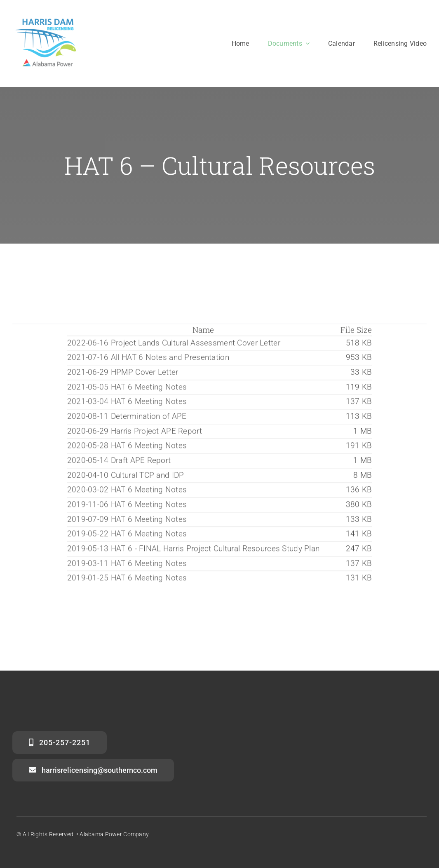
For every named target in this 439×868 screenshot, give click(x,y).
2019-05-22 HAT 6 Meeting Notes (127, 535)
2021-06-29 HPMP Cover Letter (123, 374)
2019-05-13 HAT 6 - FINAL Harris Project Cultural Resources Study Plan (194, 550)
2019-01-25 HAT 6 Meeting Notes (127, 579)
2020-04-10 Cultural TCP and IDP (126, 476)
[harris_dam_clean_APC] (46, 19)
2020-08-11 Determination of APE (127, 418)
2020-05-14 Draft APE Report (119, 462)
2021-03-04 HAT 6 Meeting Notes (127, 403)
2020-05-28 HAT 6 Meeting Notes (127, 447)
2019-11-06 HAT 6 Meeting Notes (127, 506)
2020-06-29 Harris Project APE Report (135, 432)
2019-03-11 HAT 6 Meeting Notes (127, 565)
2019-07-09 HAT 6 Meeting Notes (127, 521)
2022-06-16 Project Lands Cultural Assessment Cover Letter (174, 344)
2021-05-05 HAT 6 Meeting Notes (127, 388)
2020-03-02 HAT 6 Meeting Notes (127, 491)
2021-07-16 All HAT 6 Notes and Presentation (148, 359)
